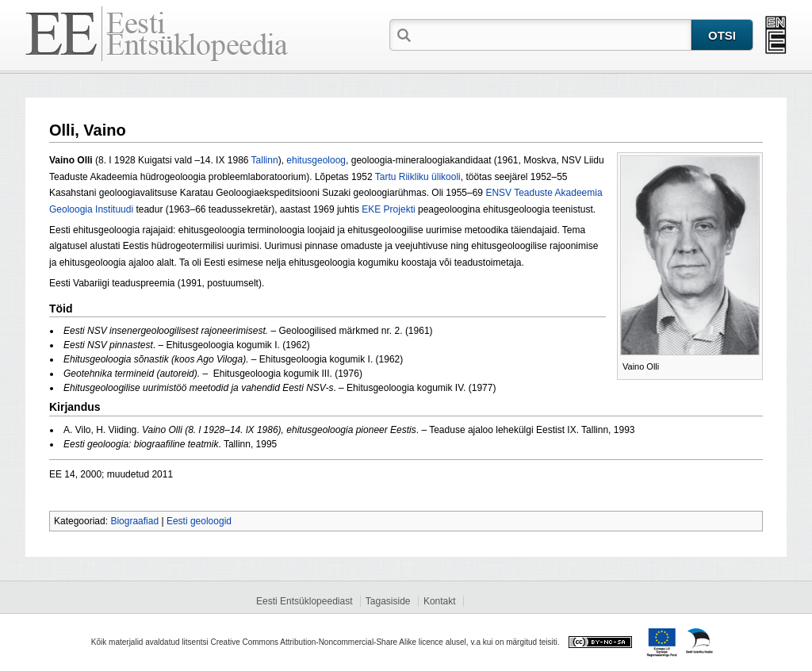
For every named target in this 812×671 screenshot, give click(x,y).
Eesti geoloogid (199, 521)
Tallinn (265, 160)
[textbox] (553, 34)
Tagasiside (388, 601)
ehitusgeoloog (316, 160)
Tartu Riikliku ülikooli (418, 177)
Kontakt (440, 601)
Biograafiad (134, 521)
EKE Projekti (388, 209)
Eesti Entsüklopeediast (304, 601)
